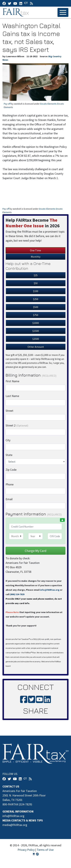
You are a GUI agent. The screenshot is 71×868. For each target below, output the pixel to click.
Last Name (12, 396)
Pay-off (7, 104)
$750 (36, 315)
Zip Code (11, 470)
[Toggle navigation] (63, 12)
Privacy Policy (26, 850)
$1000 (36, 323)
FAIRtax (16, 12)
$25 (36, 275)
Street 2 (17, 425)
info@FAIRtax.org (50, 590)
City (8, 440)
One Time (35, 250)
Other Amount (36, 347)
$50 (36, 283)
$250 (36, 299)
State (9, 455)
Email (9, 499)
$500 (36, 307)
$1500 (36, 331)
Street (9, 411)
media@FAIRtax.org (15, 825)
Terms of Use (45, 850)
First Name (12, 381)
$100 (36, 291)
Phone (10, 484)
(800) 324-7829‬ (17, 594)
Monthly (36, 257)
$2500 (36, 339)
